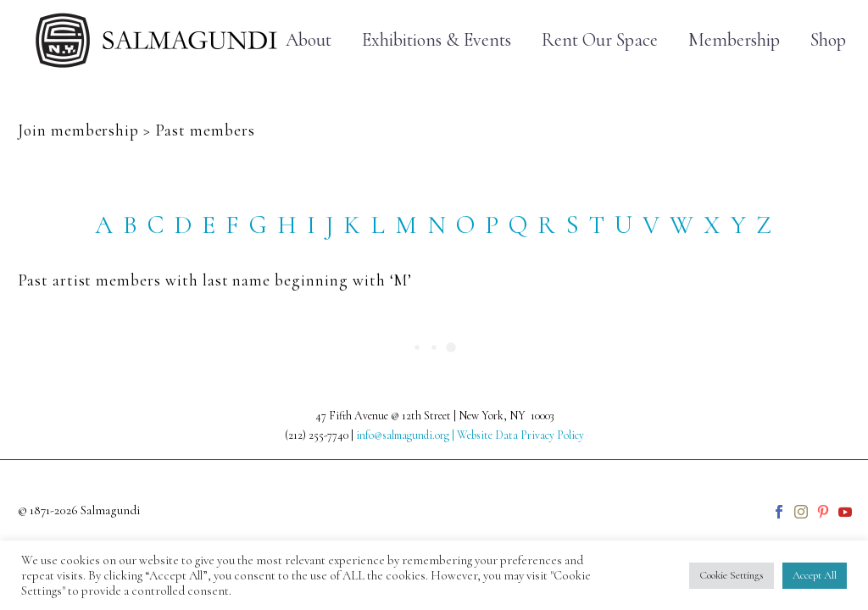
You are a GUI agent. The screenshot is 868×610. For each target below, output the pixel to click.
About (309, 40)
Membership (734, 40)
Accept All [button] (815, 575)
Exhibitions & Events (437, 40)
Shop (828, 40)
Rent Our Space (600, 40)
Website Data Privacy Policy (520, 435)
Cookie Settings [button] (732, 575)
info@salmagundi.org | (406, 435)
